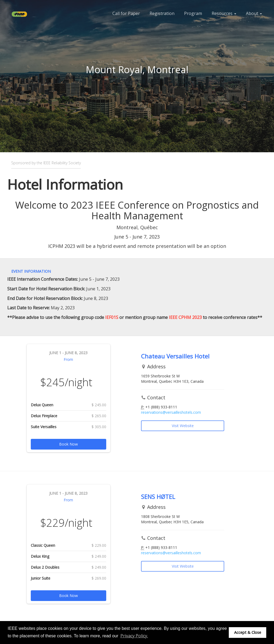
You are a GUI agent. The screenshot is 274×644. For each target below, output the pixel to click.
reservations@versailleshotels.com (171, 412)
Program (193, 13)
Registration (162, 13)
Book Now (68, 444)
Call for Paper (126, 13)
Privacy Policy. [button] (134, 636)
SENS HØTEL (158, 497)
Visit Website (183, 426)
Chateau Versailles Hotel (175, 356)
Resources (224, 13)
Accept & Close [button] (248, 632)
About (254, 13)
